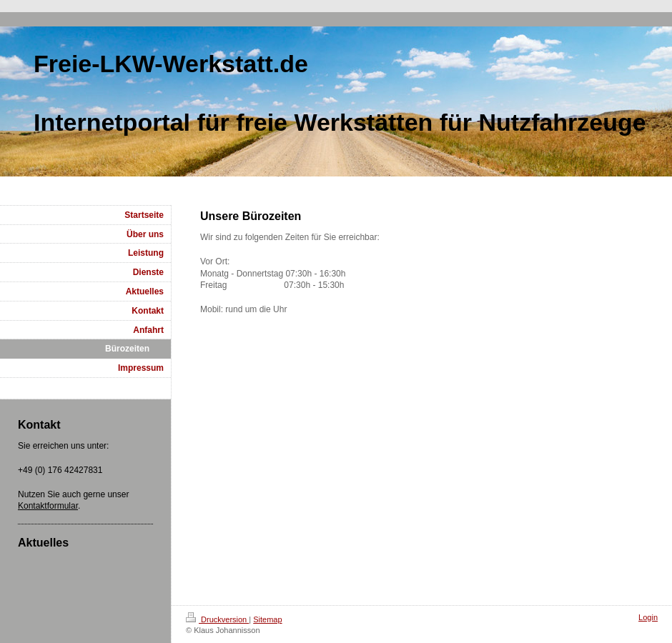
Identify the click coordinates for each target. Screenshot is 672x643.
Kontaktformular (48, 506)
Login (648, 617)
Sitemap (267, 619)
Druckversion (217, 619)
